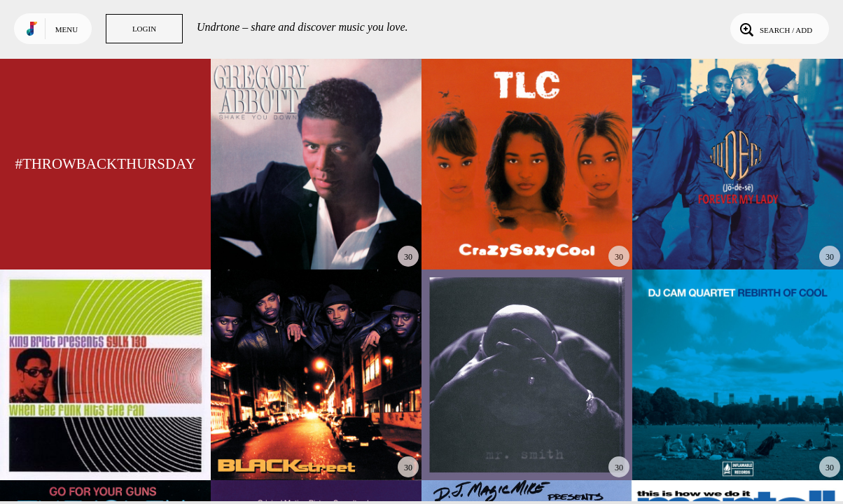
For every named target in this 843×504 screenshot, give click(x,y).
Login (144, 29)
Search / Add (775, 29)
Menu (67, 29)
